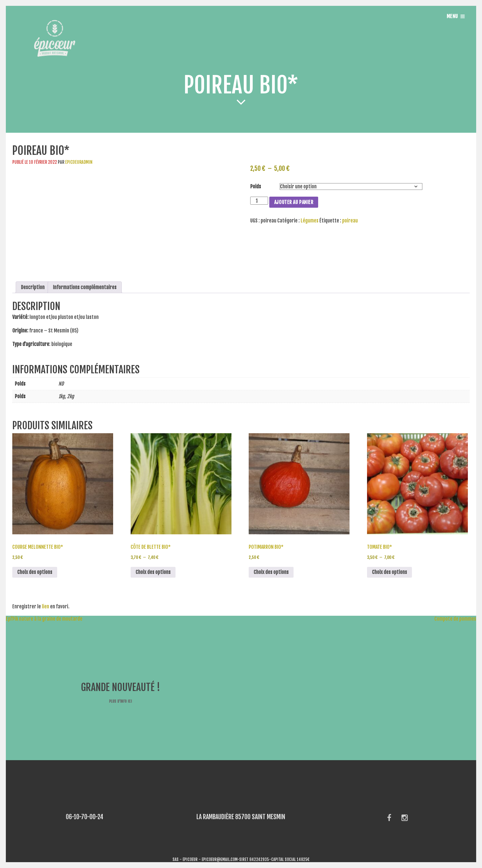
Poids (256, 187)
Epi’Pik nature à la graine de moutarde (41, 619)
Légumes (310, 221)
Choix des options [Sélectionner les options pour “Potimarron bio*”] (271, 572)
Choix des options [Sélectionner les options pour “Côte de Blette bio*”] (153, 572)
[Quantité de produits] (259, 201)
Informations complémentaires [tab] (85, 287)
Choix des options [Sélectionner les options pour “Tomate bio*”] (389, 572)
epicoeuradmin (79, 162)
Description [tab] (33, 287)
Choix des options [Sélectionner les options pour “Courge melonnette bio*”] (35, 572)
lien (45, 607)
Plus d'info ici (120, 701)
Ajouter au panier (294, 202)
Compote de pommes (458, 619)
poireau (350, 221)
